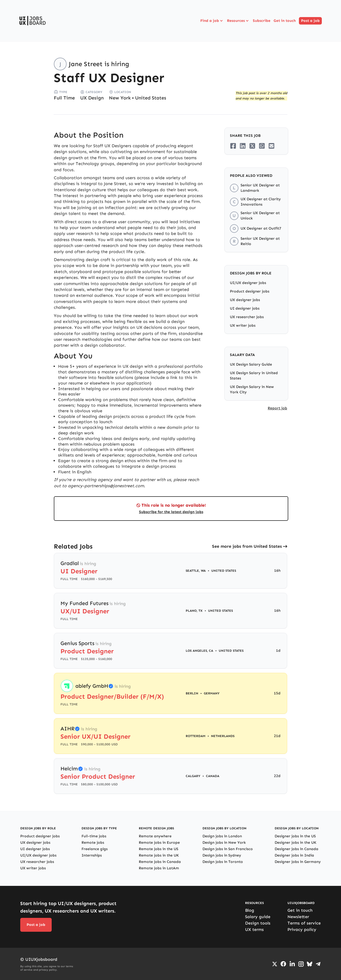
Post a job (310, 21)
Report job (277, 408)
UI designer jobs (245, 308)
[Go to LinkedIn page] (292, 964)
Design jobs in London (222, 836)
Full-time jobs (94, 836)
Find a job (212, 21)
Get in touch (285, 21)
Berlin (192, 693)
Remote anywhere (155, 836)
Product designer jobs (250, 291)
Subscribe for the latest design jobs (171, 512)
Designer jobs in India (294, 855)
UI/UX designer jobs (248, 283)
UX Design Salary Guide (251, 364)
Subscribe (262, 21)
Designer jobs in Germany (298, 862)
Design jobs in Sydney (222, 855)
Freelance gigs (95, 849)
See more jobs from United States (247, 546)
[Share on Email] (271, 146)
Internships (92, 855)
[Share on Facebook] (233, 146)
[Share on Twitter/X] (252, 146)
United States (151, 98)
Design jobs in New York (224, 843)
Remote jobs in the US (159, 849)
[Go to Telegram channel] (318, 964)
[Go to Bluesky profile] (310, 964)
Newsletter (298, 917)
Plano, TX (194, 611)
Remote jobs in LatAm (159, 868)
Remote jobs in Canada (160, 862)
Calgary (193, 776)
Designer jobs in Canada (297, 849)
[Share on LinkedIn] (243, 146)
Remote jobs (93, 843)
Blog (250, 910)
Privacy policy (302, 929)
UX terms (254, 929)
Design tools (258, 923)
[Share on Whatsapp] (262, 146)
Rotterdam (196, 736)
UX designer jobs (245, 300)
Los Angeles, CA (199, 651)
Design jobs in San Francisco (228, 849)
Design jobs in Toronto (223, 862)
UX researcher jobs (247, 317)
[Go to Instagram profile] (301, 964)
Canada (213, 776)
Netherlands (223, 736)
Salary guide (258, 917)
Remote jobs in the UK (159, 855)
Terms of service (304, 923)
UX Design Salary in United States (254, 376)
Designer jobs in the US (295, 836)
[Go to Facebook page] (283, 964)
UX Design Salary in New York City (252, 389)
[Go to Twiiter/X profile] (275, 964)
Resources (238, 21)
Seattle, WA (196, 571)
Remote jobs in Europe (159, 843)
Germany (212, 693)
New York (120, 98)
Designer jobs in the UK (295, 843)
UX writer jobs (243, 325)
